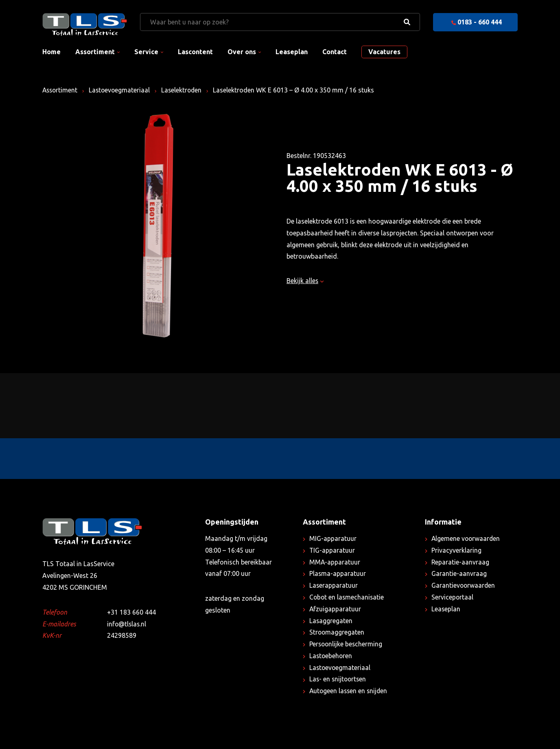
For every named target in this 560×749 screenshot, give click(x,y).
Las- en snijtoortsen (339, 679)
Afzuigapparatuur (335, 609)
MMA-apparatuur (335, 562)
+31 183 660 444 (131, 612)
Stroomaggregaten (337, 632)
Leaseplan (292, 52)
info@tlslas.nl (127, 624)
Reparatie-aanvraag (460, 562)
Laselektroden (185, 90)
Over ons (242, 52)
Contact (335, 52)
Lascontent (195, 52)
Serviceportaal (453, 597)
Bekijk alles (305, 281)
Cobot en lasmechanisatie (347, 597)
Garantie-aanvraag (459, 573)
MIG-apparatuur (333, 538)
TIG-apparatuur (332, 550)
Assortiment (95, 52)
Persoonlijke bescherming (347, 644)
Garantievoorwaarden (464, 585)
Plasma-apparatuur (338, 573)
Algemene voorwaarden (466, 538)
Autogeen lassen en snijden (349, 691)
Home (51, 52)
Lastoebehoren (331, 656)
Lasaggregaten (331, 621)
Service (146, 52)
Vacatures (384, 52)
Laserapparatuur (334, 585)
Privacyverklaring (456, 550)
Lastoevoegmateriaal (121, 90)
